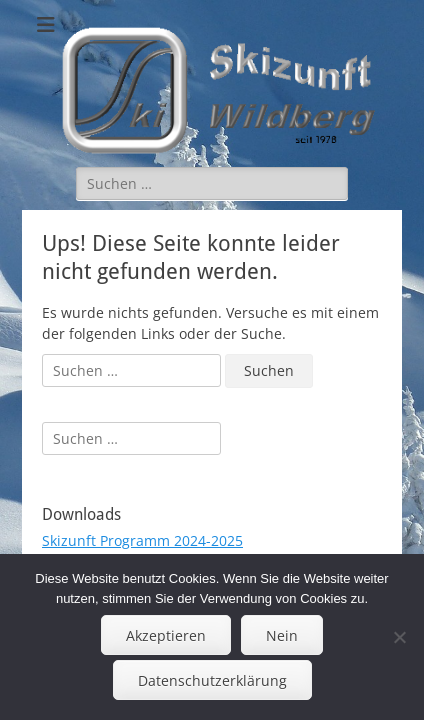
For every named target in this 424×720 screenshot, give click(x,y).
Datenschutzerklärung (212, 680)
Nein (282, 635)
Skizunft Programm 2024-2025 (142, 540)
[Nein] (399, 637)
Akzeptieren (166, 635)
